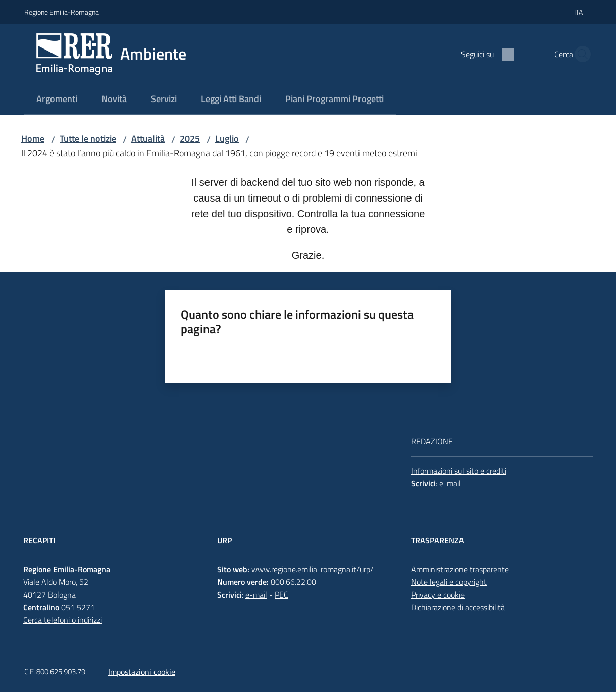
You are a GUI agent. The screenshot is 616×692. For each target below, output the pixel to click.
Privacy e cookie (438, 595)
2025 (190, 139)
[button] (580, 54)
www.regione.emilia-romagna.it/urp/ (312, 569)
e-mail (450, 483)
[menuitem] (57, 100)
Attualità (148, 139)
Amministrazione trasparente (460, 569)
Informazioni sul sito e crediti (459, 471)
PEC (281, 595)
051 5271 (78, 607)
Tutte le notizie (88, 139)
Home (33, 139)
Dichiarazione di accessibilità (458, 607)
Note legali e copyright (449, 582)
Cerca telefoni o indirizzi (63, 620)
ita (578, 12)
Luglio (227, 139)
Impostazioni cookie (142, 672)
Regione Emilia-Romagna (62, 12)
